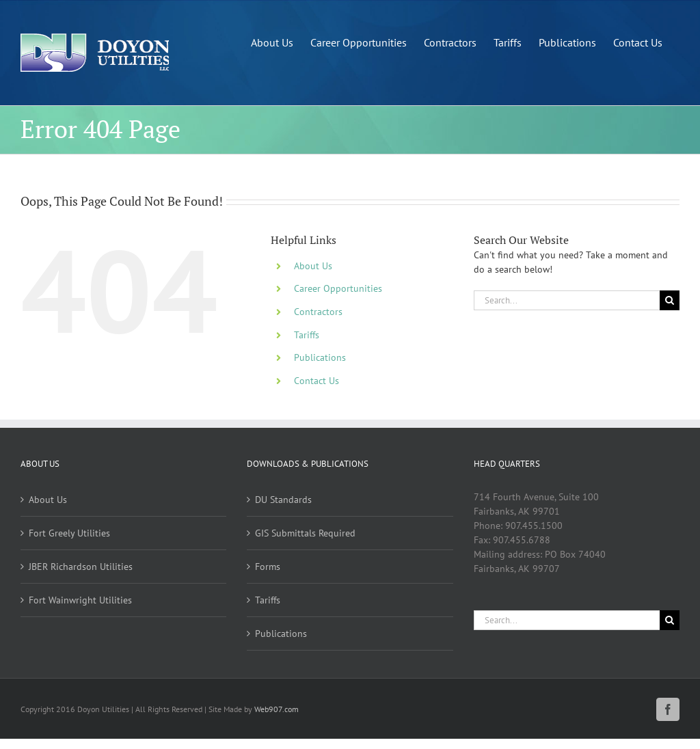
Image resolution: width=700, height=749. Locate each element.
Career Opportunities (338, 288)
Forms (268, 567)
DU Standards (283, 500)
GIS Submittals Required (305, 533)
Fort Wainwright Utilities (80, 600)
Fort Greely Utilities (69, 533)
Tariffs (307, 335)
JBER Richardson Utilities (81, 567)
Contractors (318, 312)
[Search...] (567, 300)
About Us (313, 266)
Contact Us (317, 381)
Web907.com (277, 709)
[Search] (670, 300)
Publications (320, 357)
